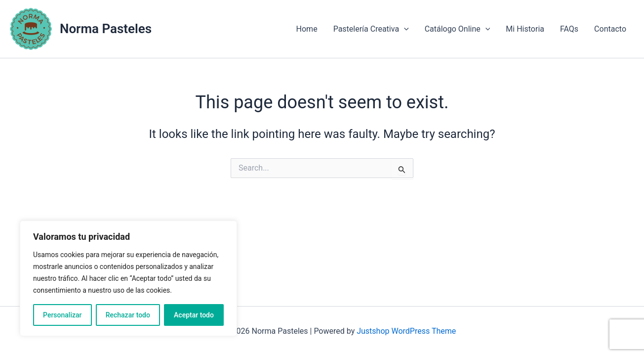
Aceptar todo (194, 315)
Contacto (610, 29)
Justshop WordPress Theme (406, 331)
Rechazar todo (128, 315)
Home (307, 29)
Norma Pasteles (106, 29)
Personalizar (62, 315)
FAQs (569, 29)
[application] (404, 29)
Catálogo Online (458, 29)
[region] (128, 278)
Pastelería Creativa (371, 29)
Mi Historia (525, 29)
